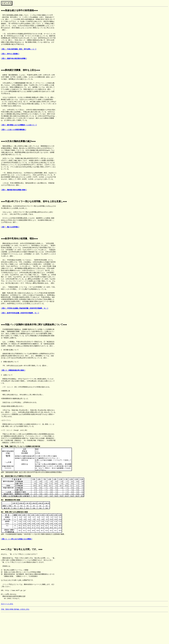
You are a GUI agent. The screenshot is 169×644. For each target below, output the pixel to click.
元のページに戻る (7, 635)
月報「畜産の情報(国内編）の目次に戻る (15, 640)
